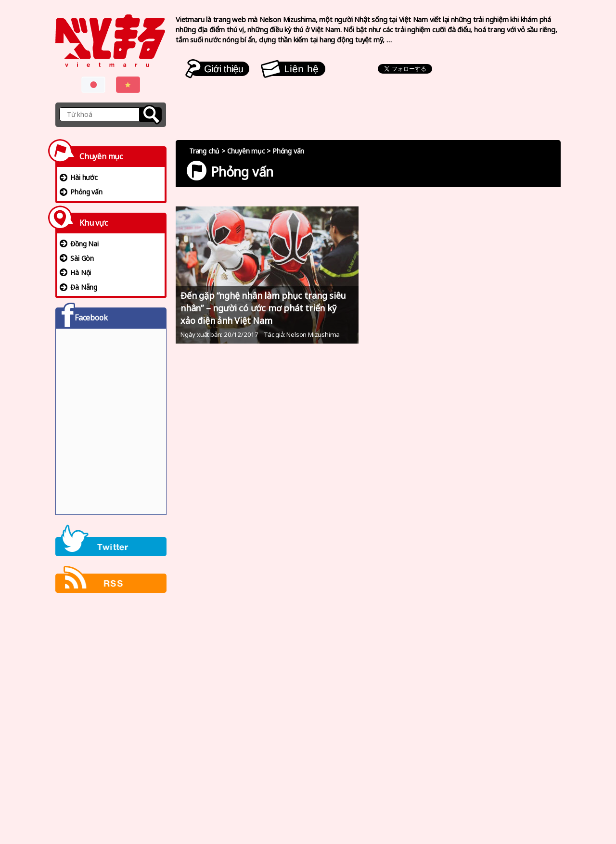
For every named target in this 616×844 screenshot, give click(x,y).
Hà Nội (81, 273)
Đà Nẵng (84, 287)
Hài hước (84, 177)
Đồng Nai (84, 244)
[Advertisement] (111, 719)
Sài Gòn (82, 258)
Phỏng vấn (86, 192)
